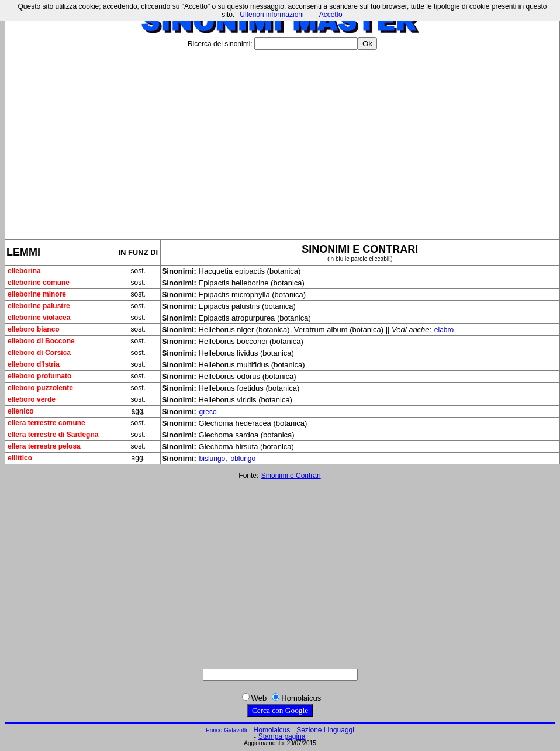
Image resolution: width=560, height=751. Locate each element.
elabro (444, 330)
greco (208, 412)
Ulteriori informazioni (272, 15)
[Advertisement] (282, 140)
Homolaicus (272, 730)
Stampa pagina (282, 736)
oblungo (243, 459)
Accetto (331, 15)
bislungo (212, 459)
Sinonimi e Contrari (291, 476)
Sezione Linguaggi (325, 730)
